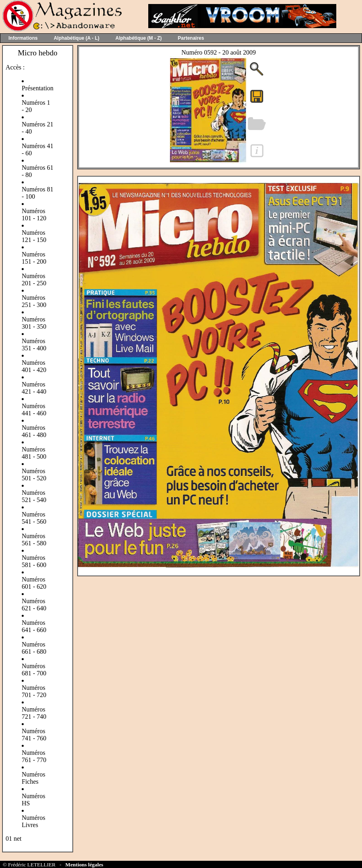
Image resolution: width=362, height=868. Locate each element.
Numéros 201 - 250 (34, 280)
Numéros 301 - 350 (34, 323)
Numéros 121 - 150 (34, 236)
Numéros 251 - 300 (34, 301)
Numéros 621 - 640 (34, 605)
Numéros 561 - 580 (34, 540)
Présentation (38, 88)
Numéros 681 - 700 (34, 670)
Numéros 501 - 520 (34, 475)
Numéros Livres (34, 821)
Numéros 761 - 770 (34, 756)
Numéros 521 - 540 (34, 496)
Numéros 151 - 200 (34, 258)
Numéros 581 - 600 (34, 561)
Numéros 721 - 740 (34, 713)
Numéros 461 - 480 (34, 431)
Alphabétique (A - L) (77, 38)
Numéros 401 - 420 (34, 366)
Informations (23, 38)
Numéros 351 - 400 (34, 345)
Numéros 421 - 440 (34, 388)
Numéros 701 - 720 (34, 691)
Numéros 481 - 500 (34, 453)
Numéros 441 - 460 (34, 410)
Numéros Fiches (34, 778)
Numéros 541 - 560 (34, 518)
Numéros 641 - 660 (34, 626)
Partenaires (191, 38)
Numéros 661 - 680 (34, 648)
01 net (14, 839)
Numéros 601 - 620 (34, 583)
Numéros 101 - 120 (34, 214)
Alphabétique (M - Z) (138, 38)
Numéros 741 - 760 (34, 735)
